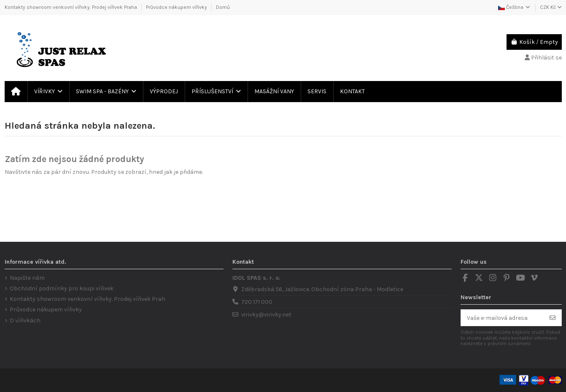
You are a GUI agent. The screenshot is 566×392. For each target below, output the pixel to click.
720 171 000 (257, 302)
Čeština (515, 7)
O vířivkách (25, 320)
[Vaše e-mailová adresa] (503, 318)
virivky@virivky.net (266, 315)
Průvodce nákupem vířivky (177, 7)
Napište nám (27, 278)
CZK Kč (551, 7)
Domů (223, 7)
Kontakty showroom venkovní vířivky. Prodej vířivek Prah (88, 299)
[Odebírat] (553, 318)
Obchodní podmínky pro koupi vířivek (62, 288)
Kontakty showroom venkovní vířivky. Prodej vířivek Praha (71, 7)
